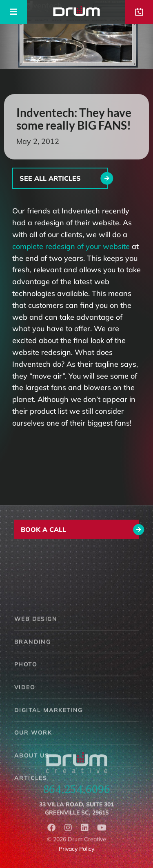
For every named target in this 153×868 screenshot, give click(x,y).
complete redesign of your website (71, 246)
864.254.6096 (77, 795)
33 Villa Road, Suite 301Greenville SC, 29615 (76, 815)
